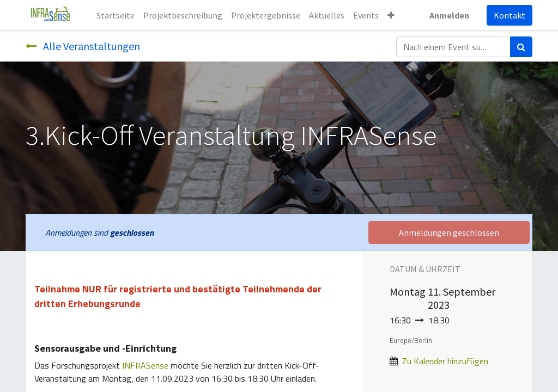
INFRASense (145, 365)
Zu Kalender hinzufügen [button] (445, 361)
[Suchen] (521, 47)
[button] (391, 15)
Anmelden (449, 15)
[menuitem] (116, 15)
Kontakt (510, 15)
